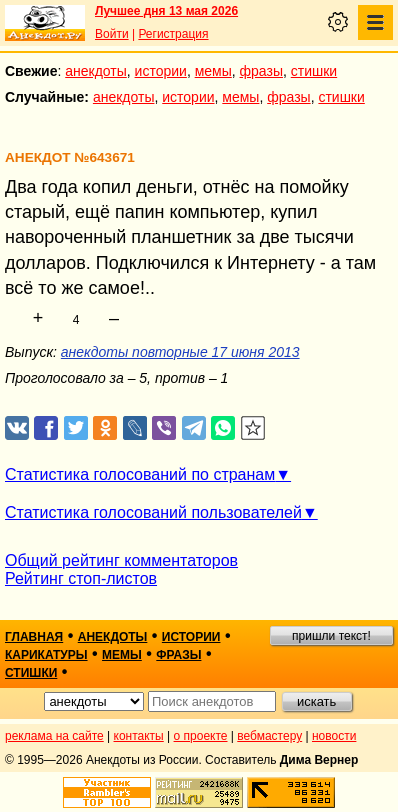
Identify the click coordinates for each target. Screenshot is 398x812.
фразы (261, 71)
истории (161, 71)
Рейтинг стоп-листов (81, 578)
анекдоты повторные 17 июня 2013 (180, 352)
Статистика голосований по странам (140, 474)
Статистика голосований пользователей (153, 512)
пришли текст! (331, 636)
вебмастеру (269, 736)
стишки (314, 71)
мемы (213, 71)
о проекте (201, 736)
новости (334, 736)
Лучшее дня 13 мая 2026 (166, 11)
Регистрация (173, 34)
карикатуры (46, 655)
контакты (139, 736)
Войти (112, 34)
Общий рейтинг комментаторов (121, 560)
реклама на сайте (54, 736)
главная (34, 637)
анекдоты (96, 71)
